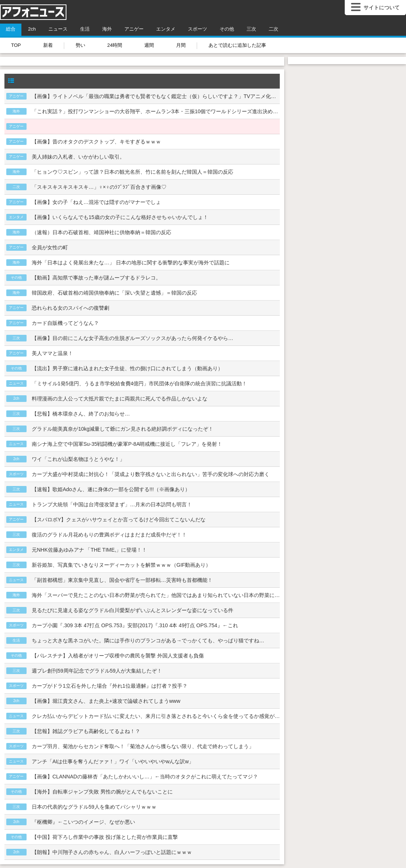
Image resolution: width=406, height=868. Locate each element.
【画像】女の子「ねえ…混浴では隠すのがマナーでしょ (96, 202)
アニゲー (134, 29)
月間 (181, 45)
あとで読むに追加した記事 (237, 45)
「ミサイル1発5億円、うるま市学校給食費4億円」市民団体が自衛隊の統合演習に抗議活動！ (139, 383)
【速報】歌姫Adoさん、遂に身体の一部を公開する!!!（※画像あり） (111, 489)
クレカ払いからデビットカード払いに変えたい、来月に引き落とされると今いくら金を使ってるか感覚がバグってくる (156, 716)
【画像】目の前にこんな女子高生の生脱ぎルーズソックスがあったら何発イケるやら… (133, 338)
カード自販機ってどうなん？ (65, 323)
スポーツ (197, 29)
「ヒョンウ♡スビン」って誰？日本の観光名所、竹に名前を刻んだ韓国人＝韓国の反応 (133, 172)
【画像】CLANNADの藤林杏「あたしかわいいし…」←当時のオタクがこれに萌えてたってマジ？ (145, 777)
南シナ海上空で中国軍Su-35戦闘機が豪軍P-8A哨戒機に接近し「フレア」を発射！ (127, 444)
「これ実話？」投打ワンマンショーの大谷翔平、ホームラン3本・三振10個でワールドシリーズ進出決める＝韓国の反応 (156, 111)
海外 (107, 29)
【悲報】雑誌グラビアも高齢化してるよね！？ (86, 731)
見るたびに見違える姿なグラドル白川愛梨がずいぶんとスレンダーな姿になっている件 (133, 610)
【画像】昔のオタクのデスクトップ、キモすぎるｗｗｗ (96, 142)
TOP (16, 45)
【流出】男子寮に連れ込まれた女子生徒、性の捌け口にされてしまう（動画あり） (127, 368)
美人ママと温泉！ (52, 353)
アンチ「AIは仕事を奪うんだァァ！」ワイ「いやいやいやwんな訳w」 (113, 761)
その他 (227, 29)
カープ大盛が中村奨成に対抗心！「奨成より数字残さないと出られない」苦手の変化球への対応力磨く (151, 474)
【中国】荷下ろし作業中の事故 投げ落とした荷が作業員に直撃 (105, 837)
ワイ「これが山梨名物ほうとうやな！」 (78, 459)
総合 (11, 29)
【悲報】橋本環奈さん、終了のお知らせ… (81, 414)
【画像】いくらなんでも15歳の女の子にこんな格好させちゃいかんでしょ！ (120, 217)
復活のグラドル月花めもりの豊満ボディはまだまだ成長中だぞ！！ (109, 535)
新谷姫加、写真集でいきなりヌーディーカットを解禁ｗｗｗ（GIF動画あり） (121, 565)
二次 (273, 29)
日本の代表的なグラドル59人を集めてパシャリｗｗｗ (94, 807)
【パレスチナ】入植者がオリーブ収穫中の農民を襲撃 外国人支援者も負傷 (118, 656)
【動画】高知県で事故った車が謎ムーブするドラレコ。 (96, 278)
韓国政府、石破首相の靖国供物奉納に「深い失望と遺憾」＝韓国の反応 (114, 293)
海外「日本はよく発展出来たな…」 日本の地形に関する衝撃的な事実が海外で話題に (131, 263)
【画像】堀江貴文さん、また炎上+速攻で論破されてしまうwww (106, 701)
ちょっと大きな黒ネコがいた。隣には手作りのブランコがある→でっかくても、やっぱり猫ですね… (148, 640)
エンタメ (166, 29)
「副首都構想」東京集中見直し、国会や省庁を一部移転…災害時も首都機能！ (122, 580)
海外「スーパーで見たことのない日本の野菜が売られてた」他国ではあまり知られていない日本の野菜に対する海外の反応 (156, 595)
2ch (32, 29)
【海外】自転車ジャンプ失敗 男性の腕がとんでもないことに (102, 792)
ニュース (58, 29)
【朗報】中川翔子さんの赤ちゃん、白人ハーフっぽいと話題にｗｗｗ (112, 852)
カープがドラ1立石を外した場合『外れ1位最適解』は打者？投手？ (110, 686)
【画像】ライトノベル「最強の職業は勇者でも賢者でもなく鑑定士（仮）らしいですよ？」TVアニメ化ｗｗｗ (156, 96)
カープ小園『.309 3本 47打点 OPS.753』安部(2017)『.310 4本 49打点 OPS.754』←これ (135, 625)
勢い (80, 45)
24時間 (115, 45)
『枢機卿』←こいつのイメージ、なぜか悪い (83, 822)
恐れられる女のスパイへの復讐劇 (70, 308)
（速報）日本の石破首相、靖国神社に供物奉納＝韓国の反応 (101, 232)
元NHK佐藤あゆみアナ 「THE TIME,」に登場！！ (89, 550)
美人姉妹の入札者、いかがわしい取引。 (78, 157)
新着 (48, 45)
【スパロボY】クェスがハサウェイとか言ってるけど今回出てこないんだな (119, 520)
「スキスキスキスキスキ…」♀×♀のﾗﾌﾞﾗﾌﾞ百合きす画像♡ (99, 187)
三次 (251, 29)
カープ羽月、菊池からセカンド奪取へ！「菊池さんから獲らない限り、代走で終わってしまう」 (143, 746)
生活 (85, 29)
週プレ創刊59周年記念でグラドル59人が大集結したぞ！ (97, 671)
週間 (149, 45)
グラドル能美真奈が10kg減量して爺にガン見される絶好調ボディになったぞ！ (123, 429)
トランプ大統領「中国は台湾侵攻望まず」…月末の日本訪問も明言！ (112, 504)
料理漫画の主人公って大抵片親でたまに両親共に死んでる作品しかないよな (120, 399)
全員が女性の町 (50, 247)
